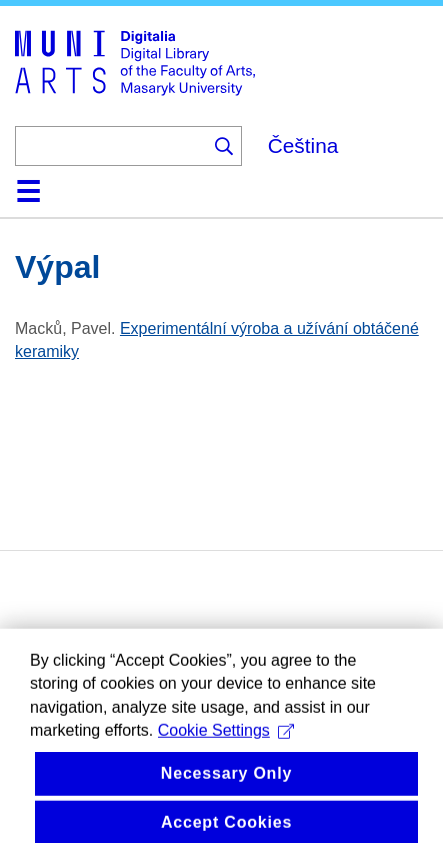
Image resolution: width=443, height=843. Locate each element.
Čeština (303, 145)
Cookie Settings (226, 740)
